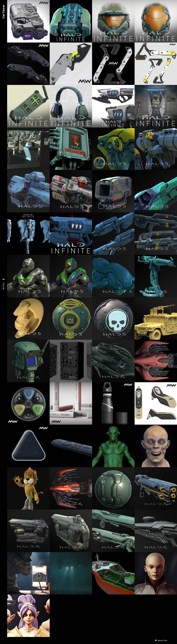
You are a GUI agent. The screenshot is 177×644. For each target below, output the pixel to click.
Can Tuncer (4, 12)
